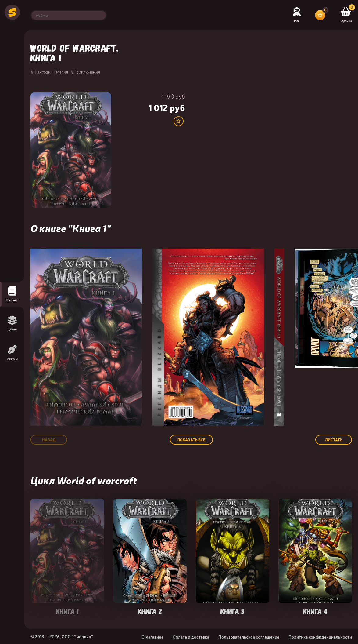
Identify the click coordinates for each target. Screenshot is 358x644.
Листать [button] (334, 440)
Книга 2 (150, 611)
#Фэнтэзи (41, 72)
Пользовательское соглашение (249, 637)
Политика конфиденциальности (320, 637)
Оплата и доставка (191, 637)
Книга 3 (233, 611)
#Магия (61, 72)
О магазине (152, 637)
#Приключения (85, 72)
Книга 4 (315, 611)
